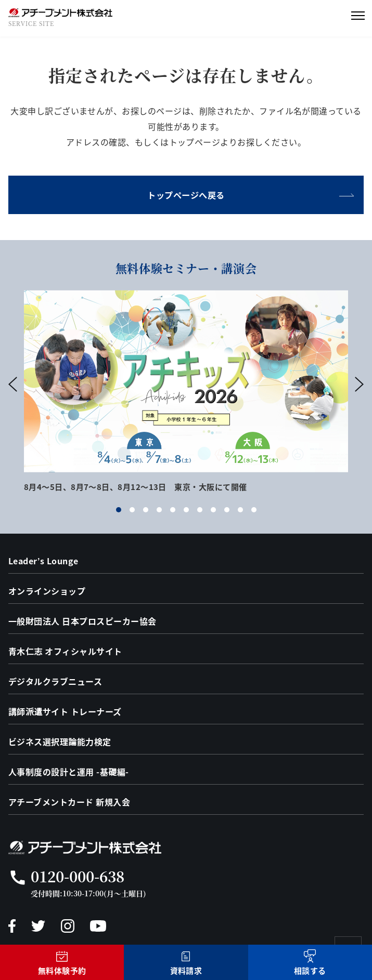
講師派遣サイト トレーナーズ (65, 711)
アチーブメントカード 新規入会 (69, 802)
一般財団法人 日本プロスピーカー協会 (82, 621)
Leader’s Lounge (43, 561)
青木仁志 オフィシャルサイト (65, 651)
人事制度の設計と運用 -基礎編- (69, 772)
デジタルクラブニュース (55, 681)
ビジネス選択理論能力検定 (60, 741)
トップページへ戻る (186, 195)
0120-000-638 (78, 876)
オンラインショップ (47, 591)
